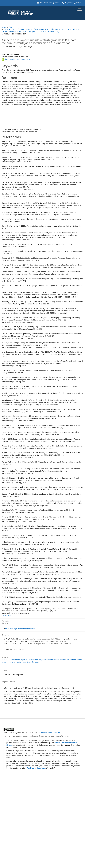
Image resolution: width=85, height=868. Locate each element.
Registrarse (68, 3)
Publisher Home (45, 3)
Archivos (13, 27)
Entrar (78, 3)
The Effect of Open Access (37, 768)
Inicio (4, 27)
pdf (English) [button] (8, 615)
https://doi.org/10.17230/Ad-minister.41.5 (21, 628)
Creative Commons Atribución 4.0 (50, 732)
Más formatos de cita (15, 650)
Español (57, 3)
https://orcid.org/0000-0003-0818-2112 (20, 59)
